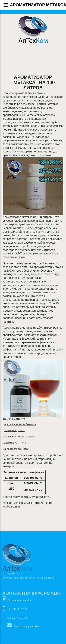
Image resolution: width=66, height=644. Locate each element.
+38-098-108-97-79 (17, 609)
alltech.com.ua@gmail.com (27, 626)
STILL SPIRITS (28, 437)
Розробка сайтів (46, 578)
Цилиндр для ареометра (16, 449)
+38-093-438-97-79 (17, 618)
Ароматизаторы (12, 437)
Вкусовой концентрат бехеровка (20, 424)
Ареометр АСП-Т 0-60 (15, 443)
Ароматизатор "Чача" (15, 431)
